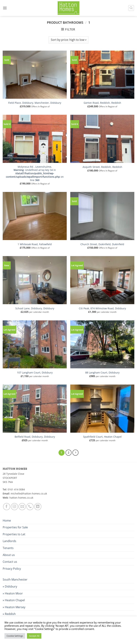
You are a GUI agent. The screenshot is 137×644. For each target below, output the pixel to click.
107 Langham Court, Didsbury (35, 373)
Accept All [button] (34, 636)
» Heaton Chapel (14, 600)
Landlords (9, 541)
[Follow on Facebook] (7, 507)
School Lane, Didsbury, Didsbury (35, 308)
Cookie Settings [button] (15, 636)
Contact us (10, 562)
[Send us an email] (22, 507)
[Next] (75, 453)
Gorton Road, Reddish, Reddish (102, 103)
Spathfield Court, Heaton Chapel (102, 437)
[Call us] (30, 507)
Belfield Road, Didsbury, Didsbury (35, 437)
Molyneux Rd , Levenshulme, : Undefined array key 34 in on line (35, 173)
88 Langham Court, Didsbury (102, 373)
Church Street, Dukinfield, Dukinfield (102, 244)
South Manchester (15, 579)
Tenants (8, 548)
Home (7, 521)
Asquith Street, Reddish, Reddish (102, 167)
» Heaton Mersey (14, 607)
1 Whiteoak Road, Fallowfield (35, 244)
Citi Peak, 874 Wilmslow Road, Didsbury (102, 308)
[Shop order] (68, 40)
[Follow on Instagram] (14, 507)
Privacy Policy (12, 569)
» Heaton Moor (13, 593)
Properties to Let (14, 534)
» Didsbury (10, 586)
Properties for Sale (15, 527)
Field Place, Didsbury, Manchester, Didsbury (35, 103)
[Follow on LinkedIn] (38, 507)
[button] (5, 8)
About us (9, 555)
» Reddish (9, 614)
